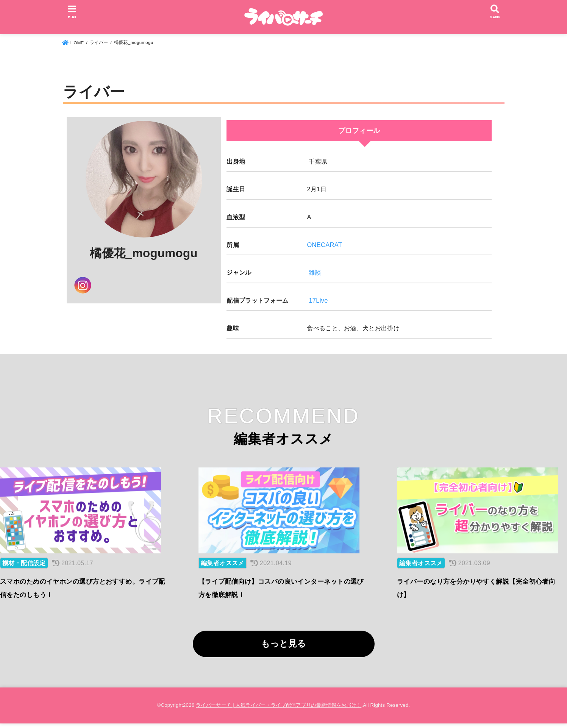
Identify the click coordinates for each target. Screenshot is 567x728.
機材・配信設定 (24, 568)
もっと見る (284, 649)
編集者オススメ (223, 568)
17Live (318, 300)
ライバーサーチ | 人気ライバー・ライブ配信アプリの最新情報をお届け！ (279, 710)
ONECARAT (324, 245)
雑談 (315, 272)
